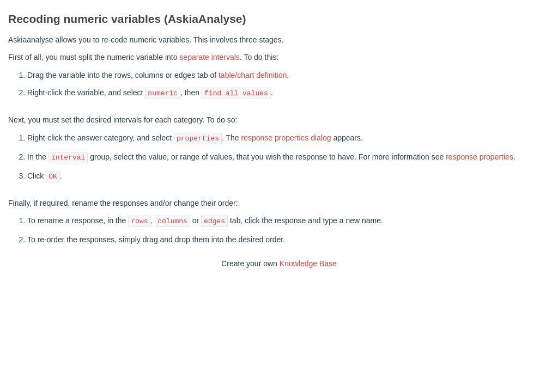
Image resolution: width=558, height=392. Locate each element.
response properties (480, 157)
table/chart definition (253, 75)
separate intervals (210, 57)
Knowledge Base (308, 264)
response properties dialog (286, 138)
